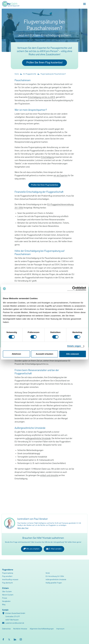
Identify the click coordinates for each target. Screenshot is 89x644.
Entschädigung (47, 157)
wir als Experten (61, 176)
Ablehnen (16, 354)
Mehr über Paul (23, 528)
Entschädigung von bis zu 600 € (41, 97)
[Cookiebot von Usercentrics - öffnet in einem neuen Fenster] (77, 289)
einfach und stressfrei (49, 476)
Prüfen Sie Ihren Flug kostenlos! (44, 63)
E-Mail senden (54, 549)
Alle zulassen (73, 354)
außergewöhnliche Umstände (38, 439)
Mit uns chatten (31, 549)
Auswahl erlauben (44, 354)
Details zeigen (74, 346)
